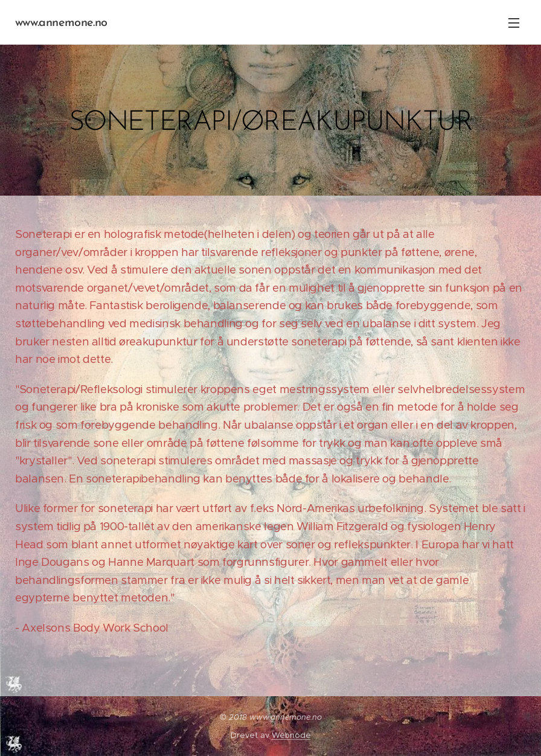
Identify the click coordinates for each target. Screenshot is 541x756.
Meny (514, 23)
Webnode (291, 735)
